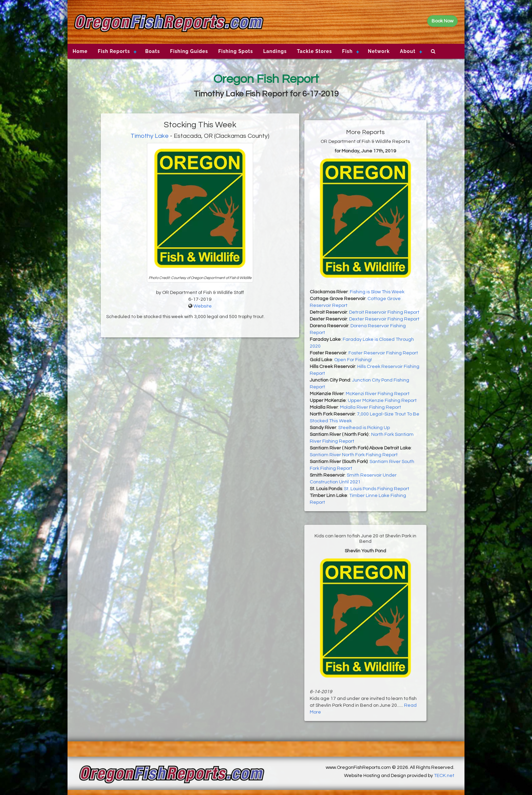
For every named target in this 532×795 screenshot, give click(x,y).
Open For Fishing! (353, 360)
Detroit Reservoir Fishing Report (384, 312)
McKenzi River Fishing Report (378, 394)
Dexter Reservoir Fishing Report (384, 319)
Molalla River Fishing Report (370, 407)
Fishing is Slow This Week (377, 292)
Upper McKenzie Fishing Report (382, 401)
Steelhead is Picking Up (364, 428)
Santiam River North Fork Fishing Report (354, 455)
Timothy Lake (150, 136)
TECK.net (444, 776)
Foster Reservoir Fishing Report (383, 353)
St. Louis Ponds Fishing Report (377, 489)
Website (203, 306)
